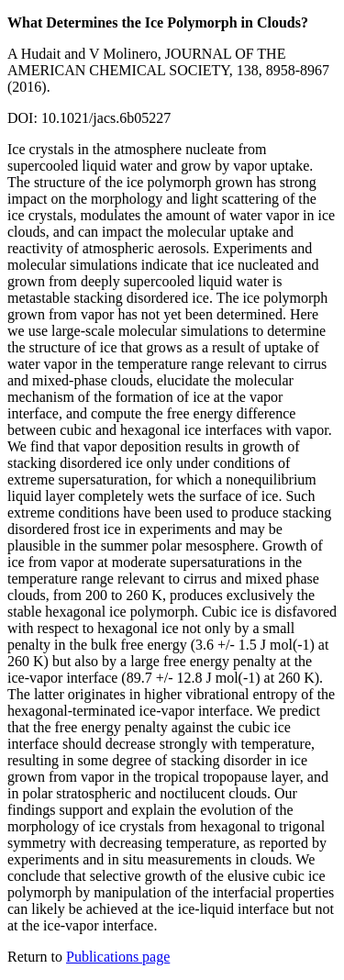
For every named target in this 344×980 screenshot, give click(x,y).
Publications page (118, 957)
